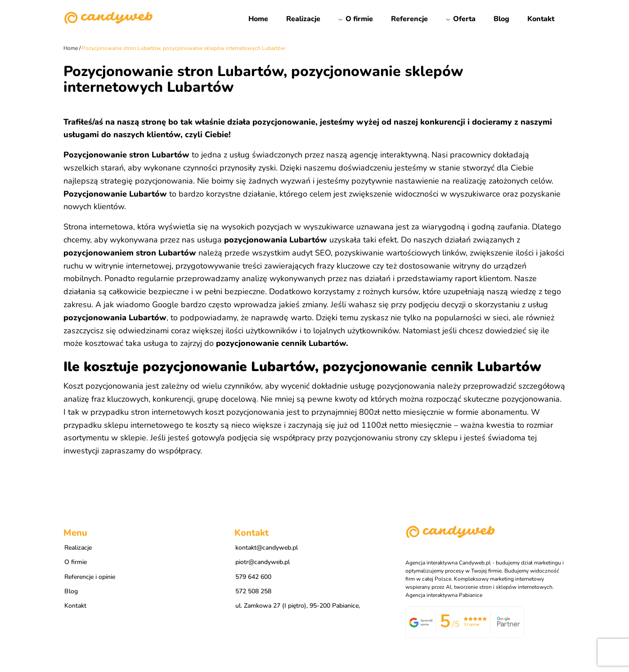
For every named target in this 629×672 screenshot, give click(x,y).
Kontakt (541, 19)
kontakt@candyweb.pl (267, 548)
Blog (501, 19)
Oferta (464, 19)
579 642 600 (253, 577)
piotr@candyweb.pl (263, 562)
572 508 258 (253, 591)
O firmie (359, 19)
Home (258, 19)
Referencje (409, 19)
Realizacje (303, 19)
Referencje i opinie (90, 577)
